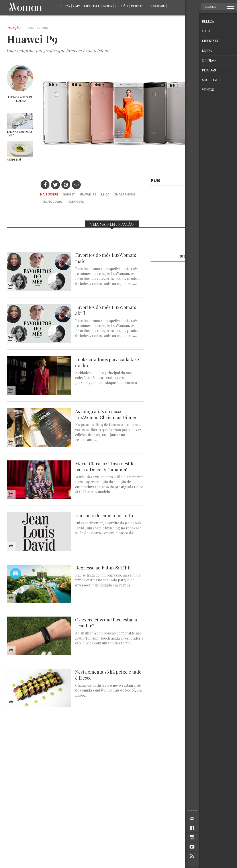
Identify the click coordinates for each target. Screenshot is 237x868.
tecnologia (52, 202)
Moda (108, 6)
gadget (69, 194)
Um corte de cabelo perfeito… (106, 515)
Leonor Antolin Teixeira (20, 99)
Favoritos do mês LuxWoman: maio (106, 258)
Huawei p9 (88, 194)
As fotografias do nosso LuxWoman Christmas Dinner (106, 414)
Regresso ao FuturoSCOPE (103, 568)
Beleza (64, 6)
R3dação (14, 28)
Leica (105, 194)
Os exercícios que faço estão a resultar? (106, 623)
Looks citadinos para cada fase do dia (107, 362)
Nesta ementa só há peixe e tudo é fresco (108, 675)
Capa (77, 6)
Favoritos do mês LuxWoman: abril (106, 310)
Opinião (121, 6)
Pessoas (138, 6)
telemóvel (75, 202)
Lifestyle (92, 6)
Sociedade (156, 6)
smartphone (125, 194)
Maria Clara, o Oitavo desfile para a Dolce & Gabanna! (105, 466)
